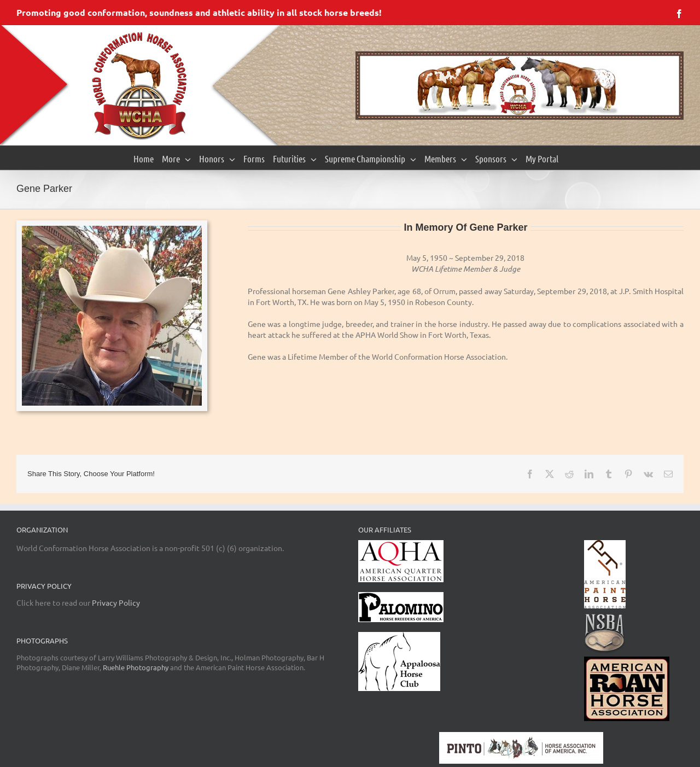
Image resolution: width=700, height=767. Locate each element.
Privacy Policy (116, 602)
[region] (520, 86)
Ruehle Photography (136, 667)
